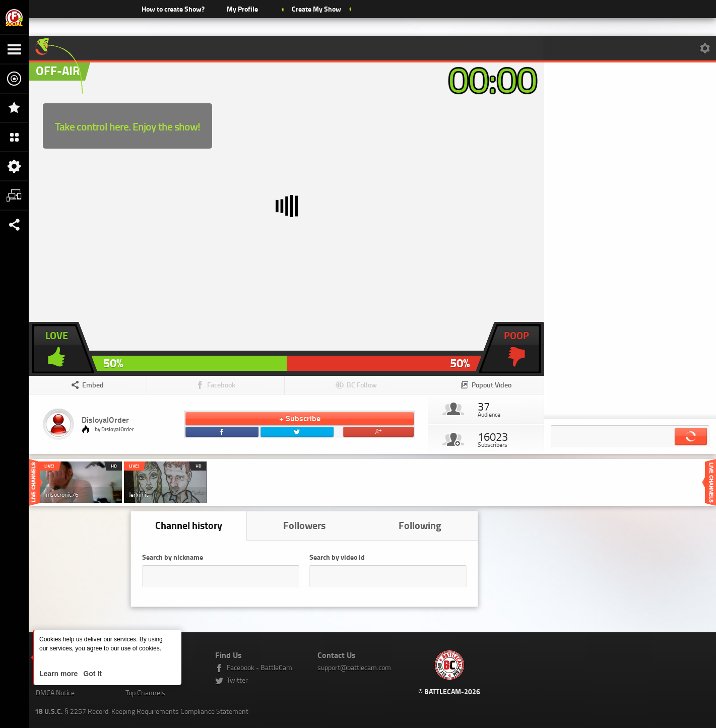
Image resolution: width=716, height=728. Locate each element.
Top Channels (145, 692)
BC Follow (362, 385)
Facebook (221, 385)
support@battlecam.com (354, 667)
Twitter (237, 680)
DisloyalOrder (105, 419)
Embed (93, 385)
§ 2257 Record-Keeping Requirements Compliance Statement (142, 711)
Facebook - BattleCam (259, 667)
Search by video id (337, 557)
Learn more (59, 674)
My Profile (242, 9)
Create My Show (316, 9)
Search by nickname (173, 557)
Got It (91, 674)
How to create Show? (173, 9)
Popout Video (492, 385)
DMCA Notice (55, 692)
